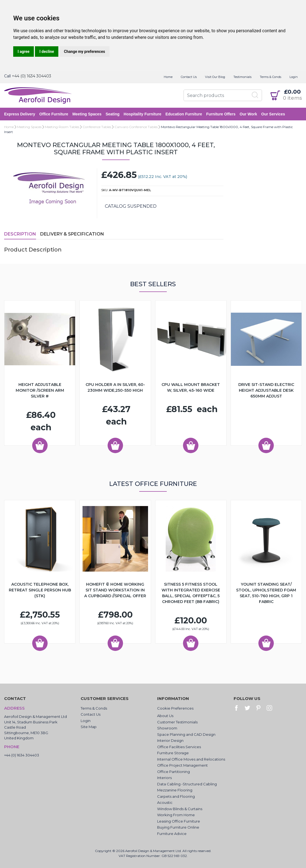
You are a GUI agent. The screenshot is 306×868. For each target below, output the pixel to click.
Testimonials (242, 77)
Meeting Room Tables (62, 127)
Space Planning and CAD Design (186, 734)
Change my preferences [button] (84, 52)
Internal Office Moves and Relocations (191, 759)
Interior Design (170, 740)
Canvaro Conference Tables (136, 127)
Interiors (164, 778)
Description (20, 234)
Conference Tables (97, 127)
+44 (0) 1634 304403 (32, 76)
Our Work (248, 114)
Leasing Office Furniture (179, 821)
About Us (165, 716)
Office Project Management (182, 765)
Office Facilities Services (179, 747)
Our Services (273, 114)
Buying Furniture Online (178, 827)
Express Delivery (20, 114)
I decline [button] (47, 52)
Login (294, 77)
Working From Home (176, 815)
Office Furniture (54, 114)
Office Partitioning (174, 772)
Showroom (167, 728)
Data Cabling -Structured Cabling (187, 784)
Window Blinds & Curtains (180, 809)
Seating (113, 114)
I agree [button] (24, 52)
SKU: (105, 190)
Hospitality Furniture (142, 114)
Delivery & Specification (72, 234)
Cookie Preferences (175, 708)
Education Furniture (184, 114)
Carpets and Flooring (176, 796)
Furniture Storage (173, 753)
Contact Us (189, 77)
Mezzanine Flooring (175, 790)
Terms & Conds (271, 77)
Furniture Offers (221, 114)
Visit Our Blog (215, 77)
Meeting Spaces (87, 114)
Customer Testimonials (177, 722)
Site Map (89, 727)
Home (168, 77)
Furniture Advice (172, 834)
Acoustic (165, 802)
